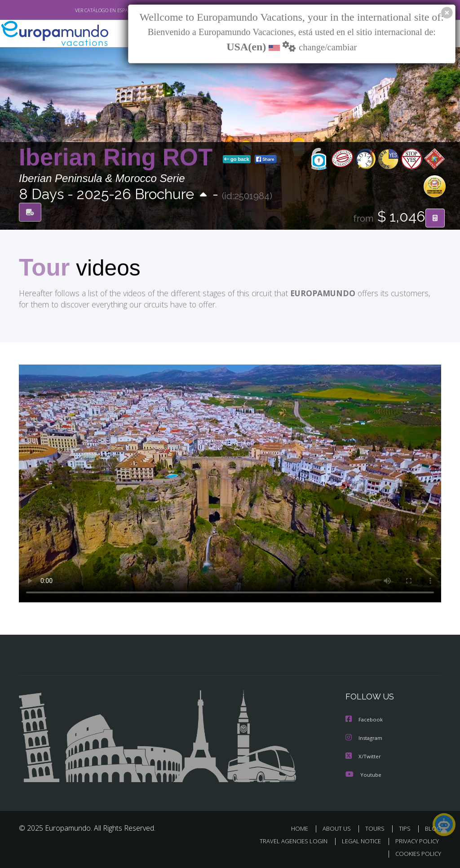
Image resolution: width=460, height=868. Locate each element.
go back (237, 160)
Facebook (365, 720)
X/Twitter (363, 756)
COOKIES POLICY (416, 853)
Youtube (363, 774)
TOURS (377, 828)
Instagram (365, 738)
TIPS (406, 828)
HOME (303, 828)
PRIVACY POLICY (415, 840)
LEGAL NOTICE (357, 840)
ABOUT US (339, 828)
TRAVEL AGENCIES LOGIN (287, 840)
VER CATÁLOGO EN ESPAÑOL (86, 10)
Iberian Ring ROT (119, 158)
